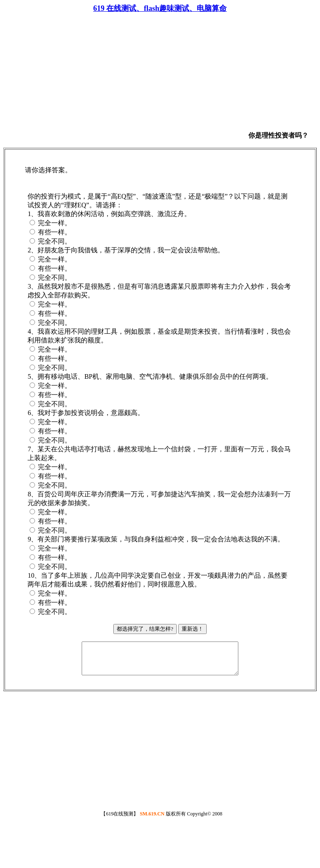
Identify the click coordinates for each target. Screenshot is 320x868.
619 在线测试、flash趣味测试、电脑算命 (160, 8)
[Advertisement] (129, 79)
